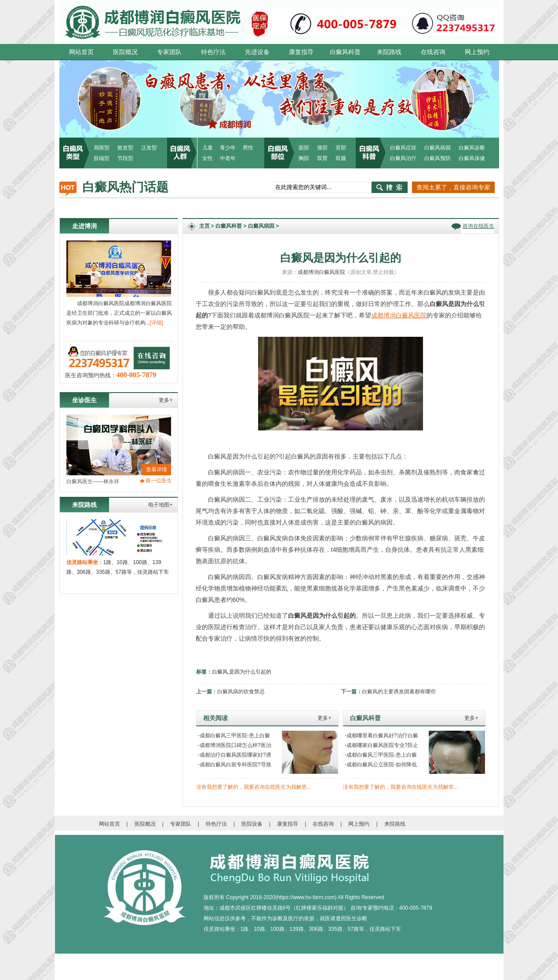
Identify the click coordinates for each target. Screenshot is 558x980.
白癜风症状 (403, 148)
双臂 (322, 158)
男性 (248, 148)
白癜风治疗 (403, 158)
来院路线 (389, 52)
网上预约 (477, 52)
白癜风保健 (472, 158)
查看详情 (157, 470)
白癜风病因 (438, 148)
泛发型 (149, 148)
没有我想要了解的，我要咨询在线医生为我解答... (254, 787)
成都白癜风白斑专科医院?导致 (235, 765)
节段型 (125, 158)
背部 (341, 148)
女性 (208, 158)
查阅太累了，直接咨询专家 (453, 187)
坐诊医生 (84, 400)
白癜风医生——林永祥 (93, 481)
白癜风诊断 (472, 148)
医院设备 (252, 824)
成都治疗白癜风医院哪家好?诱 (235, 755)
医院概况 (125, 52)
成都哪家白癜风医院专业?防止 (382, 745)
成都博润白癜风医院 (321, 272)
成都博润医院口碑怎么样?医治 (235, 745)
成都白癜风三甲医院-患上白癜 (234, 736)
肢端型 (102, 158)
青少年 (228, 148)
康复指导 (301, 52)
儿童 (208, 148)
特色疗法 (213, 52)
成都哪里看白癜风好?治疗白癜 (382, 736)
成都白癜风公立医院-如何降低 (381, 765)
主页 (204, 226)
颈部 (322, 148)
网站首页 (81, 52)
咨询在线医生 (478, 226)
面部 (304, 148)
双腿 (341, 158)
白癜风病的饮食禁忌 (241, 692)
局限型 (102, 148)
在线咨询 (433, 52)
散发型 (125, 148)
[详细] (157, 323)
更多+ (166, 400)
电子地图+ (160, 505)
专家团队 (169, 52)
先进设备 (257, 52)
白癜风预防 (438, 158)
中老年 (228, 158)
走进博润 (84, 226)
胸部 (304, 158)
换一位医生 (159, 481)
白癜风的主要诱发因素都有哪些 (399, 692)
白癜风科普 (345, 52)
